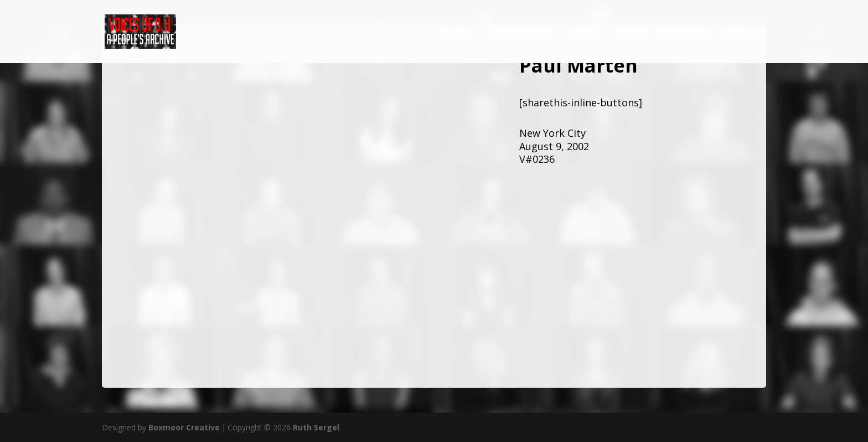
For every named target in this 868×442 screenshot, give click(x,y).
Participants (520, 33)
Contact (745, 33)
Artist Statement (662, 33)
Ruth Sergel (316, 427)
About (585, 33)
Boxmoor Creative (184, 427)
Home (456, 33)
